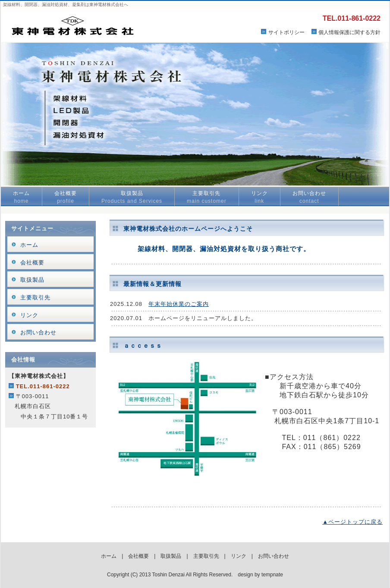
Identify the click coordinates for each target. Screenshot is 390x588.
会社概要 (66, 197)
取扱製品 (132, 197)
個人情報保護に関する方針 (349, 32)
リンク (259, 197)
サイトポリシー (286, 32)
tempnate (272, 575)
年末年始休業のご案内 (179, 304)
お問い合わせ (309, 197)
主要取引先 (207, 197)
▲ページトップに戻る (352, 522)
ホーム (21, 197)
